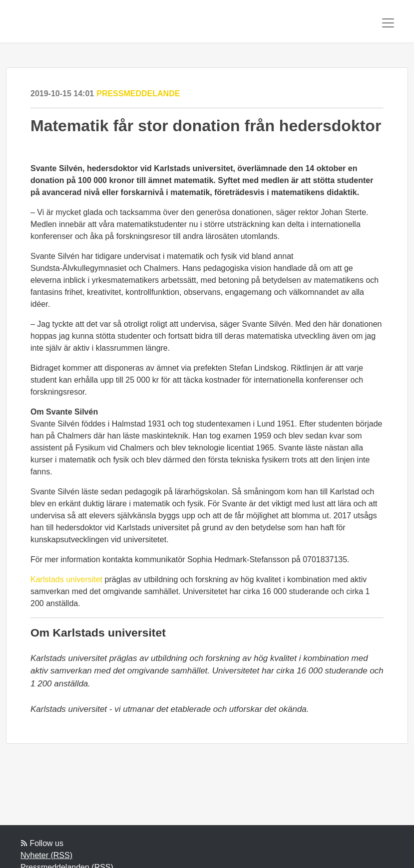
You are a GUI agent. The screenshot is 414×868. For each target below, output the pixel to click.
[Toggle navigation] (388, 23)
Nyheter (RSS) (46, 855)
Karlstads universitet (66, 579)
